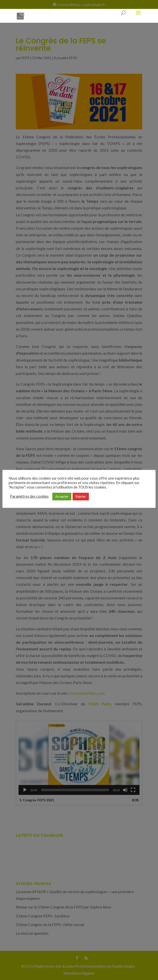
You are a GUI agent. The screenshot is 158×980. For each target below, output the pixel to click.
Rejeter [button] (81, 496)
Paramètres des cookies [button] (29, 496)
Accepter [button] (62, 496)
